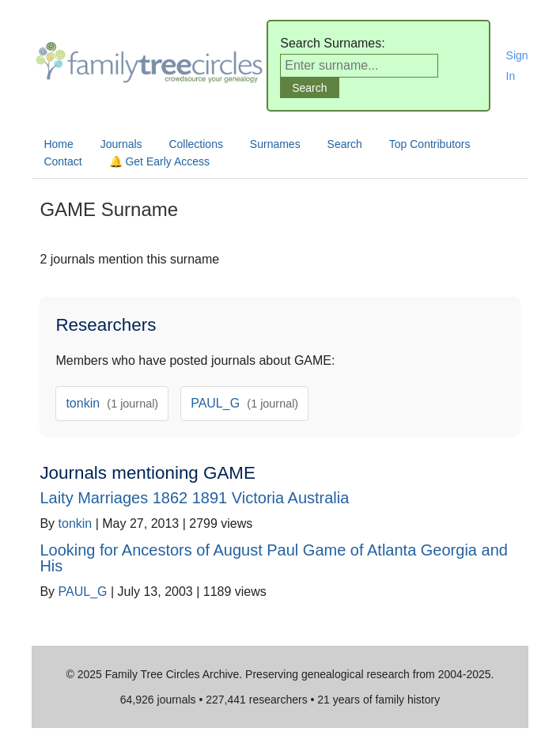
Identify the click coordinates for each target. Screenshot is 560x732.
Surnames (275, 144)
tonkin (112, 403)
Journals (121, 144)
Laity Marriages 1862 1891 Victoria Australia (194, 498)
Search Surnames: (333, 43)
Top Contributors (430, 144)
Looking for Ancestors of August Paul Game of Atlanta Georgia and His (273, 558)
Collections (195, 144)
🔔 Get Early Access (159, 161)
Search (345, 144)
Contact (62, 161)
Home (58, 144)
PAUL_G (244, 403)
